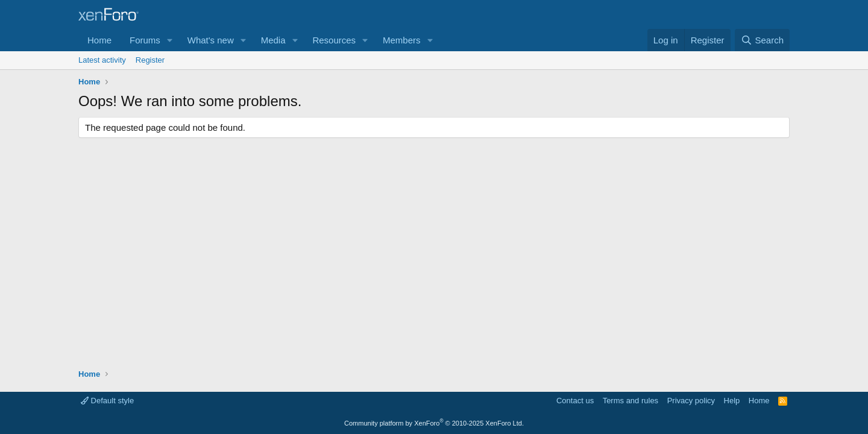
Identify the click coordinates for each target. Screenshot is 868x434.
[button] (170, 40)
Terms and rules (631, 401)
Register (150, 60)
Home (99, 40)
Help (732, 401)
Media (273, 40)
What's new (211, 40)
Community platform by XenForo (434, 423)
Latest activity (102, 60)
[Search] (762, 40)
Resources (334, 40)
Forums (145, 40)
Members (402, 40)
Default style (107, 401)
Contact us (575, 401)
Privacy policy (691, 401)
